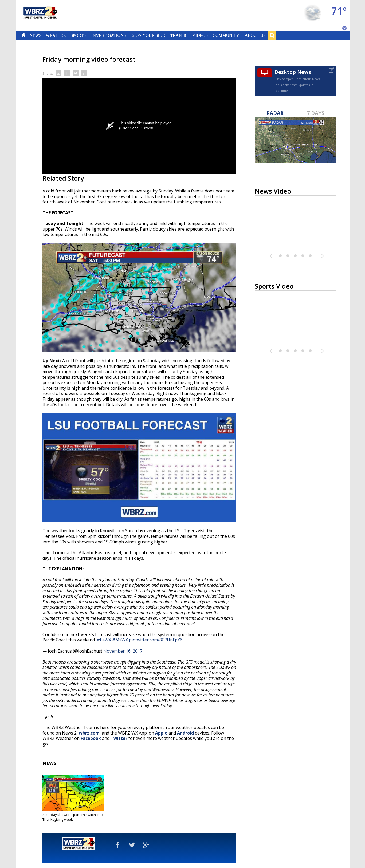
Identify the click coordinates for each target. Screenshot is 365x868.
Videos (200, 35)
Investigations (109, 35)
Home (23, 35)
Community (226, 35)
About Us (255, 35)
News (35, 35)
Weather (56, 35)
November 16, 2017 (123, 651)
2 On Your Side (148, 35)
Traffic (179, 35)
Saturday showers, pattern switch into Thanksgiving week (73, 817)
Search (272, 35)
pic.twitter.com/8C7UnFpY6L (157, 640)
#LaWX (104, 640)
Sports (78, 35)
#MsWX (120, 640)
